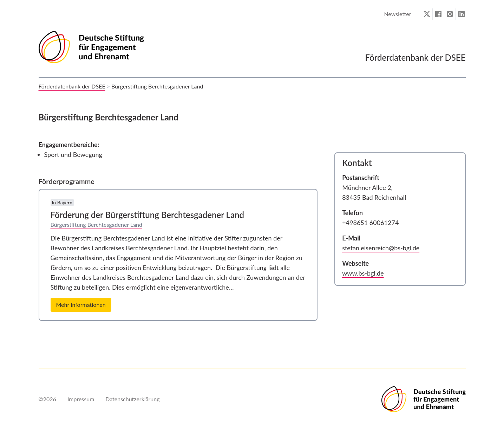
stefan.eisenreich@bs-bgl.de (381, 248)
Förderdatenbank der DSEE (72, 86)
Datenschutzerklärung (132, 399)
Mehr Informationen (81, 305)
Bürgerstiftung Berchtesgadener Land (97, 225)
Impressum (81, 399)
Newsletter (397, 14)
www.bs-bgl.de (363, 273)
